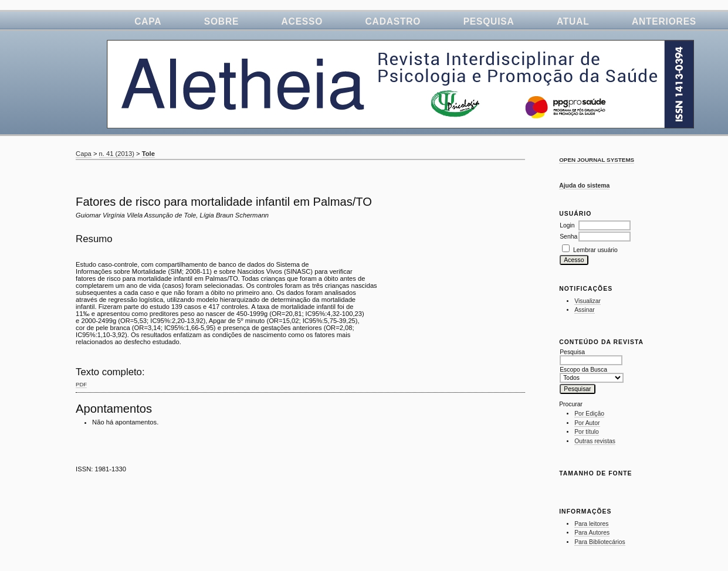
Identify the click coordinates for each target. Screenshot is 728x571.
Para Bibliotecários (600, 542)
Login (567, 225)
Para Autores (592, 533)
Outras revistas (595, 441)
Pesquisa (489, 21)
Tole (148, 154)
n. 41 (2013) (117, 154)
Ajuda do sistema (584, 186)
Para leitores (591, 524)
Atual (573, 21)
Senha (568, 237)
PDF (81, 384)
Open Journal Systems (597, 160)
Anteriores (664, 21)
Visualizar (588, 301)
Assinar (585, 310)
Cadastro (393, 21)
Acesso (302, 21)
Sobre (221, 21)
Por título (587, 432)
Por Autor (587, 423)
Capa (148, 21)
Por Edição (589, 414)
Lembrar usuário (595, 250)
